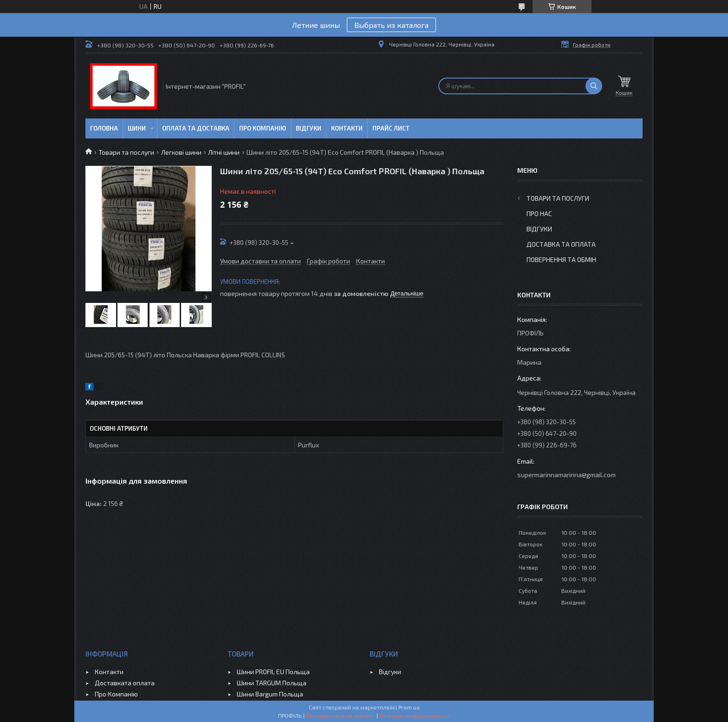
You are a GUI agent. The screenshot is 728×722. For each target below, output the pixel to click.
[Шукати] (594, 86)
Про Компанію (116, 694)
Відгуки (309, 128)
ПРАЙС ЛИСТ (391, 128)
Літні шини (224, 152)
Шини (137, 128)
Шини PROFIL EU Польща (273, 672)
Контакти (347, 128)
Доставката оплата (125, 683)
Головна (104, 128)
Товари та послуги (126, 152)
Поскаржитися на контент (341, 715)
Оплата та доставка (196, 128)
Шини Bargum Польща (270, 694)
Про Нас (539, 213)
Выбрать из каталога (391, 25)
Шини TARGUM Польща (272, 683)
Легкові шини (181, 152)
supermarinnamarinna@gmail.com (566, 475)
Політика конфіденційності (415, 715)
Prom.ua (409, 707)
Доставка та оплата (561, 244)
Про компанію (263, 128)
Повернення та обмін (561, 259)
